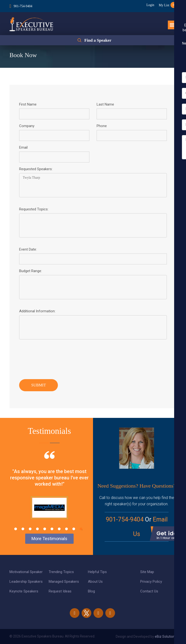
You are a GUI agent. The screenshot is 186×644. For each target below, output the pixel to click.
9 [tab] (74, 529)
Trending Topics (61, 572)
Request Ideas (60, 591)
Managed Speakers (64, 582)
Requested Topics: (34, 209)
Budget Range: (31, 271)
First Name (28, 104)
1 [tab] (16, 529)
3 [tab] (30, 529)
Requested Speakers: (36, 169)
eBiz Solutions (166, 636)
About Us (95, 582)
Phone (102, 126)
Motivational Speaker (26, 572)
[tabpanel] (49, 491)
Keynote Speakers (24, 591)
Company (27, 126)
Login (148, 5)
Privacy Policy (151, 582)
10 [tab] (81, 529)
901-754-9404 (23, 6)
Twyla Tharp (93, 185)
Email (23, 147)
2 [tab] (23, 529)
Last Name (105, 104)
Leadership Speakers (26, 582)
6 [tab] (52, 529)
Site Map (147, 572)
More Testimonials (49, 539)
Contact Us (149, 591)
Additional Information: (37, 311)
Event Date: (28, 249)
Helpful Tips (97, 572)
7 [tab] (59, 529)
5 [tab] (45, 529)
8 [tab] (66, 529)
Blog (91, 591)
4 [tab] (37, 529)
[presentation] (56, 358)
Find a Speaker (98, 41)
